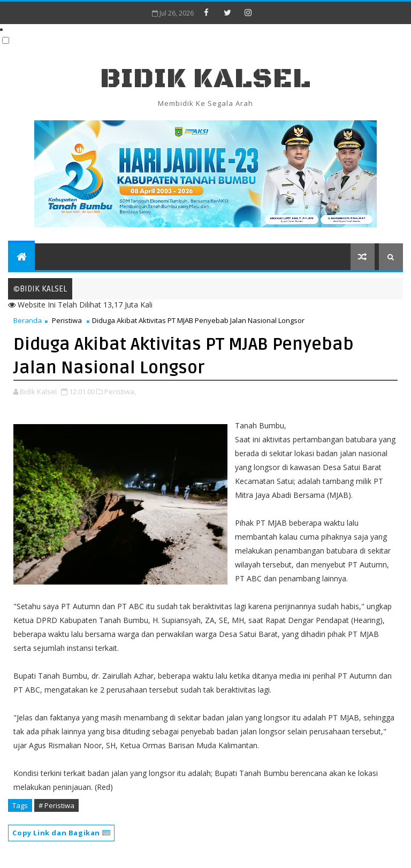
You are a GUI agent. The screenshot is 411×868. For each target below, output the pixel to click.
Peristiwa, (120, 391)
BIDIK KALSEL (205, 79)
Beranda (28, 320)
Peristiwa (67, 320)
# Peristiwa (56, 805)
